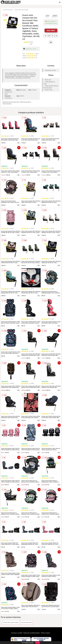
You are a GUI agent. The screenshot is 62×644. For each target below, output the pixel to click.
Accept (38, 643)
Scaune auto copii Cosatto (22, 10)
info (18, 143)
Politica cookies (45, 633)
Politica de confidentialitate (32, 633)
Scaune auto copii (8, 10)
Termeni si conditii (17, 633)
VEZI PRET (51, 30)
